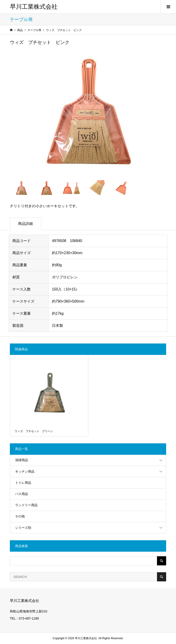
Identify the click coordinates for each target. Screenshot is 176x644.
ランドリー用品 (26, 505)
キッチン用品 (25, 471)
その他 (20, 516)
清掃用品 (22, 460)
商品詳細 (25, 224)
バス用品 (22, 494)
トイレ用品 (23, 483)
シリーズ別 (23, 528)
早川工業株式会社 (34, 7)
